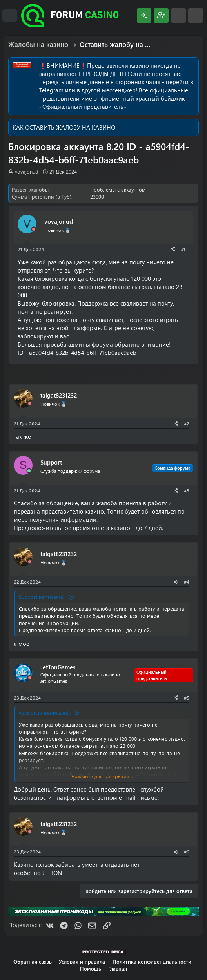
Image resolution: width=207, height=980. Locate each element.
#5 (187, 698)
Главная (118, 968)
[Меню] (10, 16)
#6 (187, 852)
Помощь (91, 968)
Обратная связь (33, 961)
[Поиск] (196, 15)
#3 (187, 490)
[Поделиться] (173, 249)
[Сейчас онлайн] (29, 471)
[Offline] (34, 229)
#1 (183, 249)
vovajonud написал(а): (45, 713)
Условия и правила (82, 961)
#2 (187, 423)
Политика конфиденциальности (152, 961)
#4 (187, 582)
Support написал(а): (42, 597)
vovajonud (27, 171)
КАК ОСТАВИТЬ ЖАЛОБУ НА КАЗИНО (64, 127)
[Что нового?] (178, 15)
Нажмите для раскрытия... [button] (102, 776)
